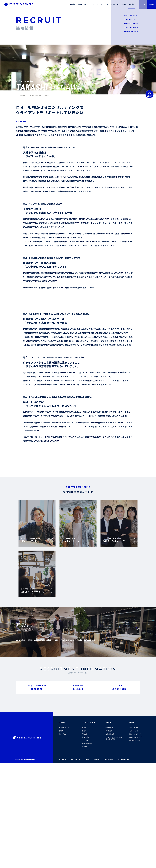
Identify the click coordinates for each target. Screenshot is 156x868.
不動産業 (85, 839)
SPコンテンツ (75, 864)
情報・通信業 (86, 842)
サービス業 (85, 845)
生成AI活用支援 (110, 839)
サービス (108, 827)
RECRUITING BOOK (131, 32)
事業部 (61, 835)
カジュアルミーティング (132, 27)
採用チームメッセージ (131, 23)
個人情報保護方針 (124, 864)
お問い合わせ (109, 864)
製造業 (84, 832)
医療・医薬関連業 (87, 848)
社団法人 (85, 851)
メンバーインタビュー (131, 15)
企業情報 (62, 827)
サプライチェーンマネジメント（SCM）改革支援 (114, 843)
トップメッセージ (130, 19)
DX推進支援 (109, 835)
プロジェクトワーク (89, 827)
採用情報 (132, 827)
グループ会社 (63, 839)
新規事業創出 (109, 832)
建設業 (84, 835)
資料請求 (97, 864)
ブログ (87, 864)
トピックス (62, 864)
